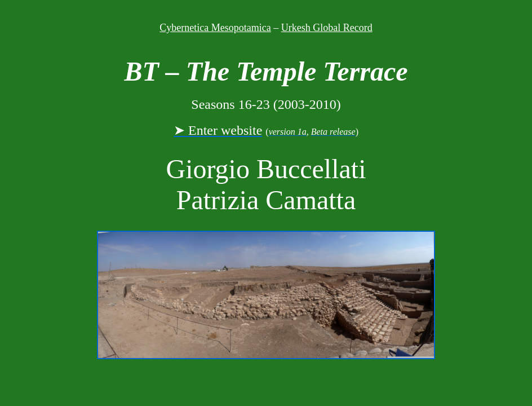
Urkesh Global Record (327, 28)
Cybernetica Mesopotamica (215, 28)
